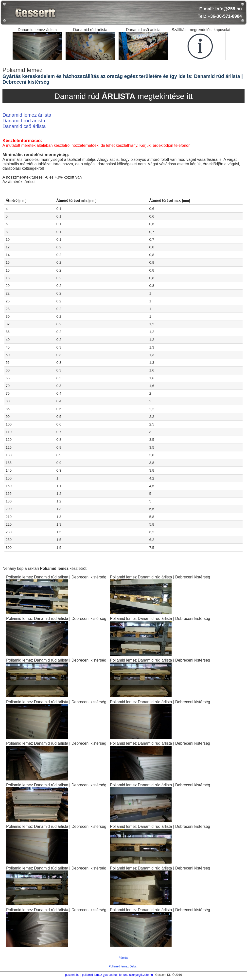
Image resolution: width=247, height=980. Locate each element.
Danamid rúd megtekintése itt (123, 96)
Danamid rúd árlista (24, 121)
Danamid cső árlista (24, 126)
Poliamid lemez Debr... (123, 966)
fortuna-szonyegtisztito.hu (136, 975)
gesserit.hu (72, 975)
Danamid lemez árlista (27, 115)
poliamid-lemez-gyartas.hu (99, 975)
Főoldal (123, 958)
